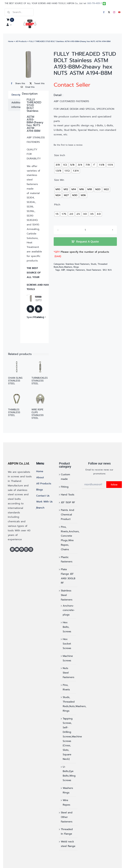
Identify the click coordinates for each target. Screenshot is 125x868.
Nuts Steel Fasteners (69, 673)
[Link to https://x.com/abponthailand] (26, 549)
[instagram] (114, 12)
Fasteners (80, 270)
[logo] (30, 21)
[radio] (58, 165)
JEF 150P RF (68, 502)
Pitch (57, 205)
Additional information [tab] (18, 105)
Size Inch (60, 155)
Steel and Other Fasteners (67, 817)
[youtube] (119, 12)
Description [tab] (18, 95)
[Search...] (19, 12)
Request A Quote (87, 241)
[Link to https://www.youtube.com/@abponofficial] (17, 549)
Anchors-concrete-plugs (69, 610)
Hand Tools (68, 495)
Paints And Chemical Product (67, 515)
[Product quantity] (85, 230)
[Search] (9, 12)
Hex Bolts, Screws (67, 627)
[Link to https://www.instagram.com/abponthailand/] (12, 549)
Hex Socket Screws (67, 644)
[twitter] (109, 12)
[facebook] (104, 12)
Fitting (65, 487)
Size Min (59, 180)
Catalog (39, 317)
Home (11, 41)
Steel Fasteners (94, 270)
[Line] (31, 549)
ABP (63, 270)
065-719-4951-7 (95, 3)
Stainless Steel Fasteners (77, 264)
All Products (21, 41)
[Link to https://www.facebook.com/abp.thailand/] (22, 549)
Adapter (70, 270)
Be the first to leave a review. (68, 145)
